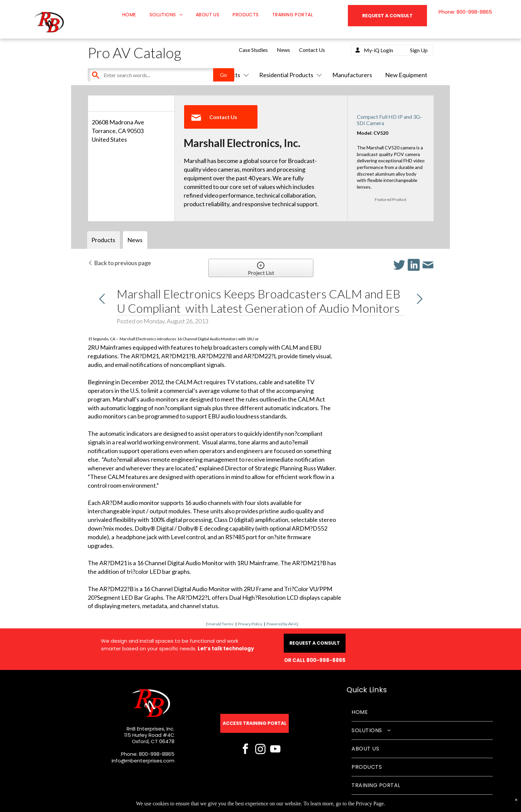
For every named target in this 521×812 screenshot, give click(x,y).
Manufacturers (352, 75)
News (283, 50)
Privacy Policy (250, 624)
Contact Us (312, 50)
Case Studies (253, 50)
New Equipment (406, 75)
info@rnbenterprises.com (143, 761)
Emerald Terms (220, 624)
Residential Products (289, 75)
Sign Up (419, 50)
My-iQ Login (378, 50)
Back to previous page (119, 263)
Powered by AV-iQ (282, 624)
